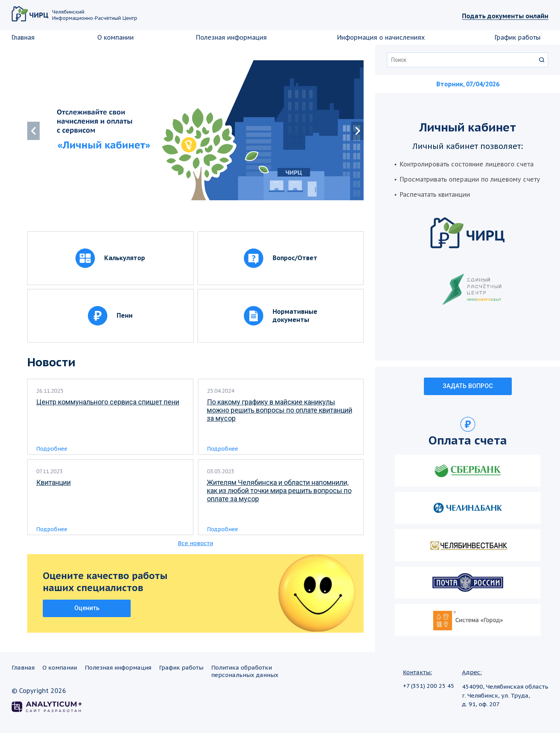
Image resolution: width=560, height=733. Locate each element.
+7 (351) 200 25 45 (429, 686)
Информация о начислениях (381, 37)
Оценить (87, 608)
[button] (357, 131)
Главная (23, 37)
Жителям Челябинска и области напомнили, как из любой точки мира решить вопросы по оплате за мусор (279, 491)
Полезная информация (231, 37)
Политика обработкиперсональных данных (245, 671)
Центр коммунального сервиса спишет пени (108, 402)
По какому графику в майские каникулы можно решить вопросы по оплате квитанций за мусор (280, 410)
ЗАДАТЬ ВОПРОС (468, 386)
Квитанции (53, 482)
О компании (115, 37)
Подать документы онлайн (505, 16)
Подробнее (52, 449)
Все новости (195, 543)
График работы (518, 37)
